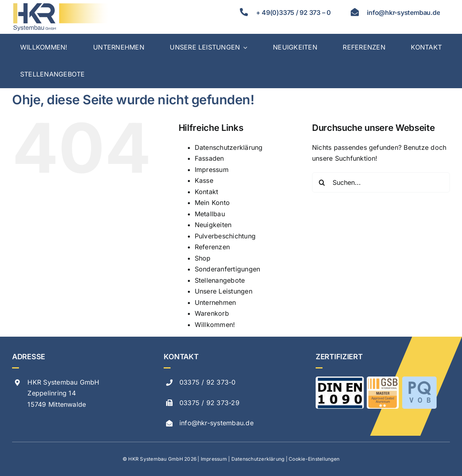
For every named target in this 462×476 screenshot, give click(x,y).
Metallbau (210, 214)
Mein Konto (212, 203)
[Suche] (322, 182)
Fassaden (209, 158)
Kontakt (207, 192)
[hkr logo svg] (60, 5)
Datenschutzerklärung (229, 147)
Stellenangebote (220, 280)
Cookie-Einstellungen (314, 459)
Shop (203, 258)
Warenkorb (212, 313)
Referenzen (212, 247)
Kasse (204, 180)
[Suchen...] (381, 182)
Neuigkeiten (213, 225)
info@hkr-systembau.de (216, 423)
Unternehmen (215, 302)
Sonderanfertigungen (228, 269)
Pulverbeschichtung (225, 236)
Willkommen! (215, 325)
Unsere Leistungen (224, 291)
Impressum (212, 170)
